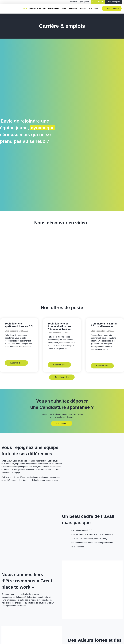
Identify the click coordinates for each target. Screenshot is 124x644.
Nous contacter (113, 8)
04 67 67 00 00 (98, 2)
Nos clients (93, 8)
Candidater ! (62, 426)
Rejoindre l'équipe (113, 2)
